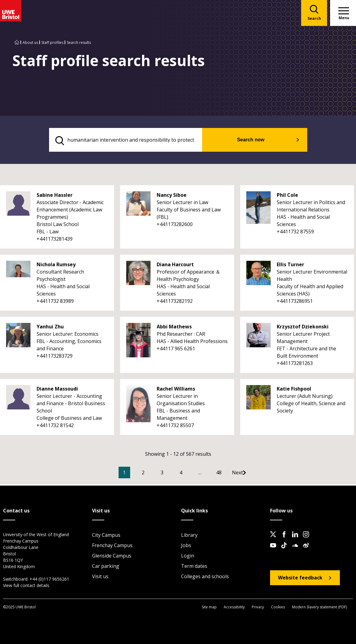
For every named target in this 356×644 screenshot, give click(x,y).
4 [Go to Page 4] (190, 474)
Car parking (106, 567)
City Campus (106, 536)
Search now (263, 141)
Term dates (194, 567)
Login (188, 557)
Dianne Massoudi (57, 391)
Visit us (100, 577)
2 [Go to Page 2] (152, 474)
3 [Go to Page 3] (171, 474)
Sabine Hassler (55, 197)
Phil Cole (287, 197)
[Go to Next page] (253, 474)
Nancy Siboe (172, 197)
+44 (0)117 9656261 (49, 580)
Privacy (258, 608)
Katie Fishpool (294, 391)
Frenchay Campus (112, 546)
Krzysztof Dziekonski (303, 328)
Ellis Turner (290, 266)
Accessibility (234, 608)
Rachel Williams (176, 391)
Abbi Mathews (174, 328)
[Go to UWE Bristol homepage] (17, 42)
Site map (209, 608)
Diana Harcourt (175, 266)
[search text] (139, 141)
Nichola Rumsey (56, 266)
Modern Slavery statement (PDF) (319, 608)
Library (189, 536)
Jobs (186, 546)
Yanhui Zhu (50, 328)
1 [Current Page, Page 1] (133, 474)
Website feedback (300, 579)
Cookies (278, 608)
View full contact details (26, 586)
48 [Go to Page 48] (228, 474)
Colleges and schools (205, 577)
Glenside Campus (112, 557)
